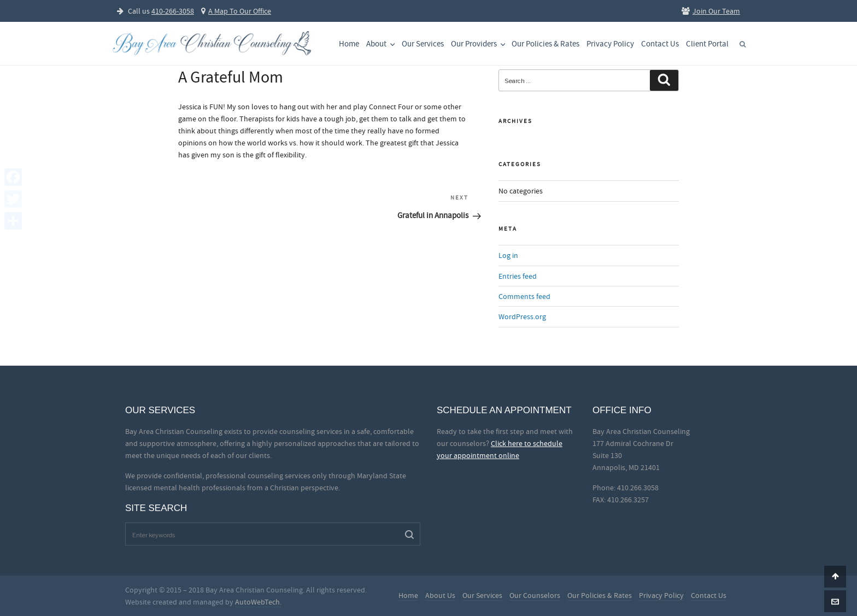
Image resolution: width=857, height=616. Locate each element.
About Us (440, 595)
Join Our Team (711, 11)
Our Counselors (535, 595)
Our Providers (479, 44)
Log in (508, 255)
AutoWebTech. (258, 602)
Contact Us (660, 44)
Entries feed (518, 276)
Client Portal (707, 44)
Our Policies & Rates (545, 44)
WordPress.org (522, 316)
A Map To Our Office (236, 11)
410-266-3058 (173, 11)
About (381, 44)
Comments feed (524, 296)
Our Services (423, 44)
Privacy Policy (610, 44)
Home (349, 44)
